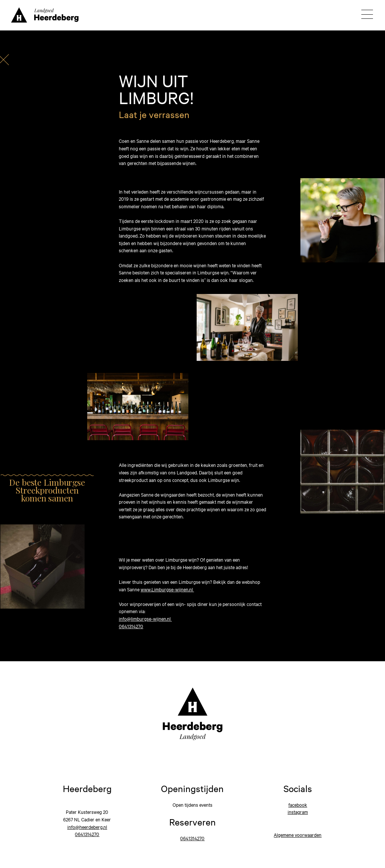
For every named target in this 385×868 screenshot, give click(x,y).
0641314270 (131, 626)
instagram (298, 812)
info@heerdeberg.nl (87, 827)
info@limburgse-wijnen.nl (145, 618)
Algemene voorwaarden (298, 835)
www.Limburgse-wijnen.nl (167, 589)
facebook (298, 804)
